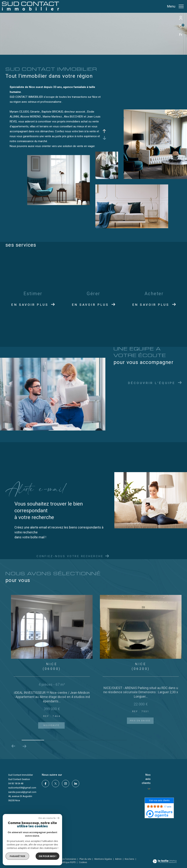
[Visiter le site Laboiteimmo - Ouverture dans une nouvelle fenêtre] (165, 862)
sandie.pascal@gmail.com (22, 792)
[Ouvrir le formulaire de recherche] (150, 6)
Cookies (83, 862)
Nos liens (130, 859)
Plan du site (86, 859)
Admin (119, 859)
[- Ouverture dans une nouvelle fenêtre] (149, 789)
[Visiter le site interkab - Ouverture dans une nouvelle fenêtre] (25, 841)
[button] (24, 746)
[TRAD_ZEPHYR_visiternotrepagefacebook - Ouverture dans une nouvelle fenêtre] (45, 784)
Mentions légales (103, 859)
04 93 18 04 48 (16, 783)
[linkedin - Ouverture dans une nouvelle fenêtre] (76, 784)
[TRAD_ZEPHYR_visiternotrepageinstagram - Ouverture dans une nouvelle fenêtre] (66, 784)
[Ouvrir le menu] (175, 6)
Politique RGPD (68, 862)
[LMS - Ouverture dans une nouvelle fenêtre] (18, 833)
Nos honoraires (69, 859)
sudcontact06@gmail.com (22, 788)
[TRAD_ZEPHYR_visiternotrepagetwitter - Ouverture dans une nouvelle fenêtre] (56, 784)
